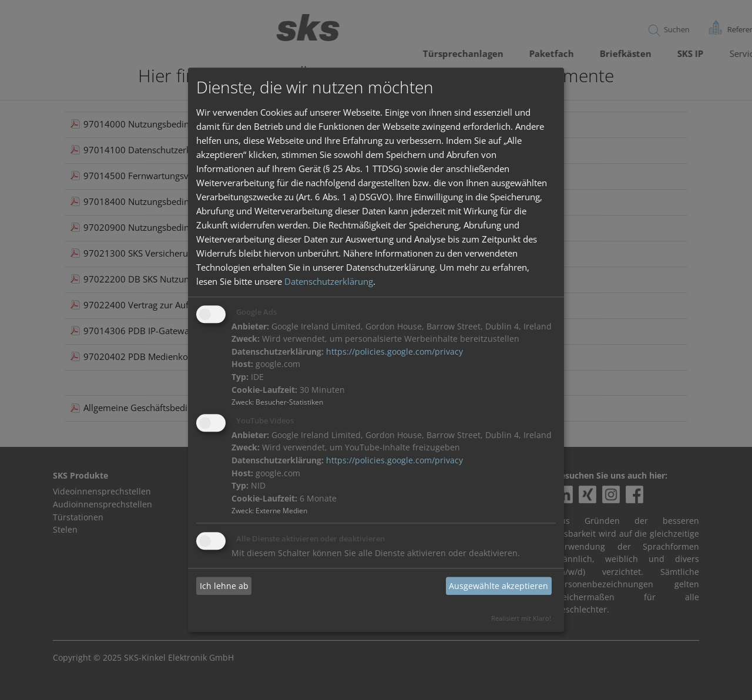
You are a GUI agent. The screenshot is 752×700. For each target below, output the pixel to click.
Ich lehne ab (224, 586)
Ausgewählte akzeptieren (498, 586)
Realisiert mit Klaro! (521, 619)
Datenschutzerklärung (329, 281)
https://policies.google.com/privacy (395, 352)
